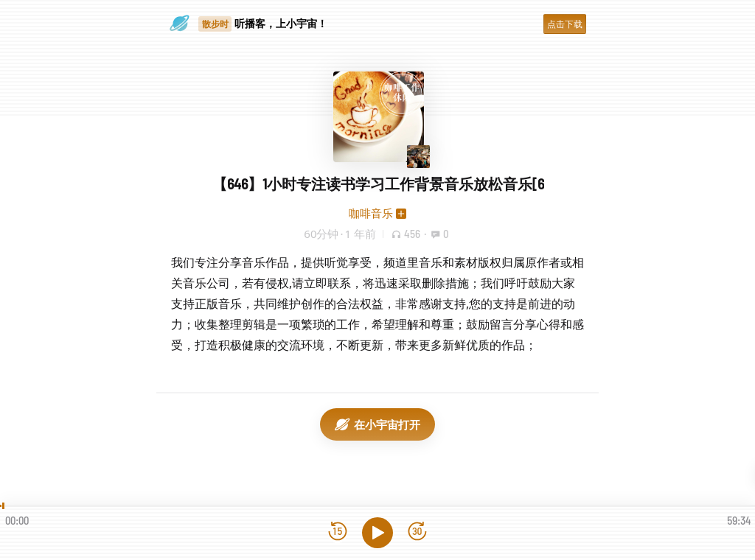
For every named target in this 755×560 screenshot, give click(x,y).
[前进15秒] (417, 532)
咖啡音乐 (371, 213)
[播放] (377, 533)
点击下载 (565, 24)
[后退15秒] (338, 532)
